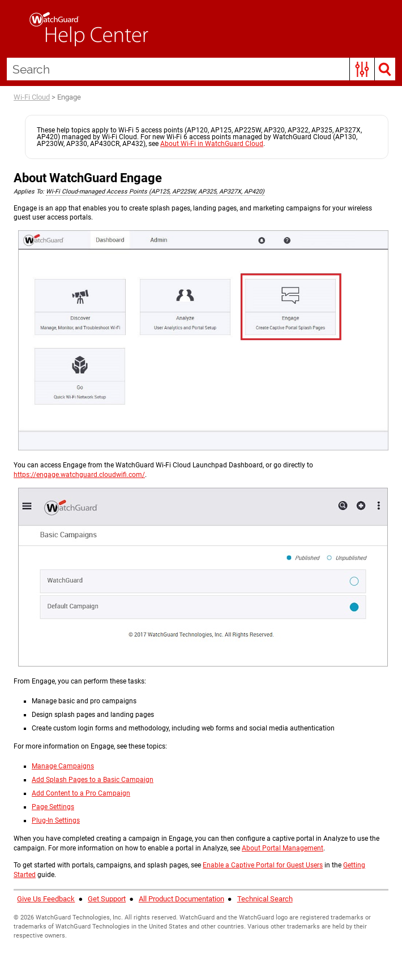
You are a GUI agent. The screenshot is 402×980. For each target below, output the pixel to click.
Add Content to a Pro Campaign (81, 793)
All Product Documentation (181, 899)
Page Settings (53, 807)
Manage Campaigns (63, 766)
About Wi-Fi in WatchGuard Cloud (212, 144)
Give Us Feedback (46, 899)
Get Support (107, 899)
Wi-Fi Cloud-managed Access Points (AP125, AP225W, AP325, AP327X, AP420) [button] (155, 192)
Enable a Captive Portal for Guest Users (263, 865)
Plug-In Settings (56, 820)
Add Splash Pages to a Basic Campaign (93, 780)
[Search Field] (201, 69)
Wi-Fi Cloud (32, 97)
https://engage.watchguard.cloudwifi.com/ (79, 475)
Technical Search (265, 899)
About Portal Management (283, 848)
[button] (362, 69)
